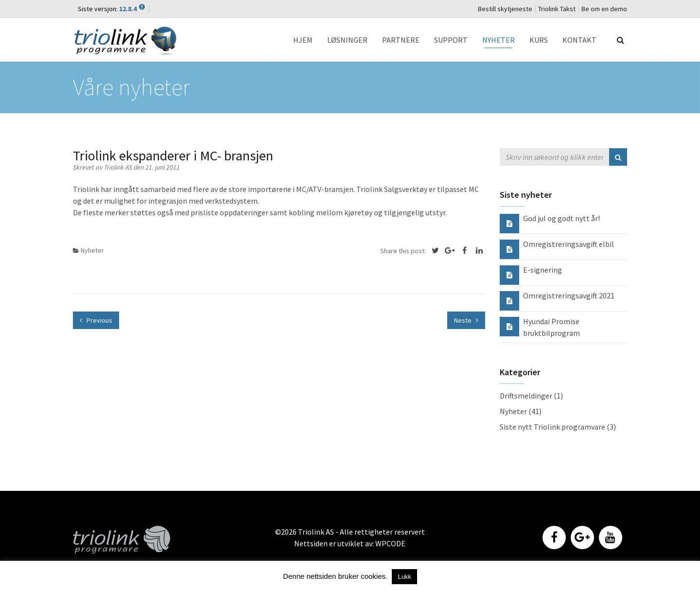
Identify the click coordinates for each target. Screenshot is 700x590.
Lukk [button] (404, 577)
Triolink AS (119, 167)
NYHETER (499, 40)
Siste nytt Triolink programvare (552, 427)
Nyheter (92, 250)
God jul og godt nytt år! (561, 218)
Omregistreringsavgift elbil (569, 244)
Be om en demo (604, 9)
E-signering (542, 270)
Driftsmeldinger (526, 396)
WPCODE (390, 543)
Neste (466, 320)
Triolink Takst (557, 9)
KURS (539, 40)
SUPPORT (451, 40)
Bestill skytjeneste (505, 9)
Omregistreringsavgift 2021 (569, 295)
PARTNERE (401, 40)
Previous (96, 320)
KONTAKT (579, 40)
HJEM (303, 40)
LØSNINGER (347, 40)
